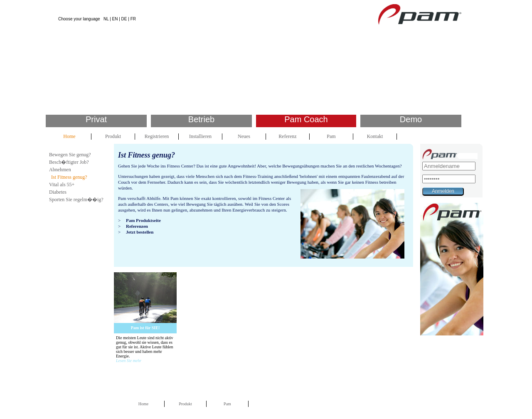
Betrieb (201, 119)
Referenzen (137, 226)
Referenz (287, 136)
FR (133, 19)
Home (69, 136)
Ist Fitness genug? (69, 177)
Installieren (200, 136)
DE (124, 19)
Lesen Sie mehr (129, 361)
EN (115, 19)
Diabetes (58, 192)
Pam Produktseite (143, 220)
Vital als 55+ (62, 185)
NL (106, 19)
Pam (331, 136)
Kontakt (375, 136)
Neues (244, 136)
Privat (96, 119)
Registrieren (157, 136)
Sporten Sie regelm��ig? (76, 200)
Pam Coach (306, 119)
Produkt (113, 136)
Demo (411, 119)
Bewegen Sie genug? (70, 155)
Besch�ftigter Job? (69, 162)
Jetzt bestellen (140, 232)
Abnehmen (60, 170)
